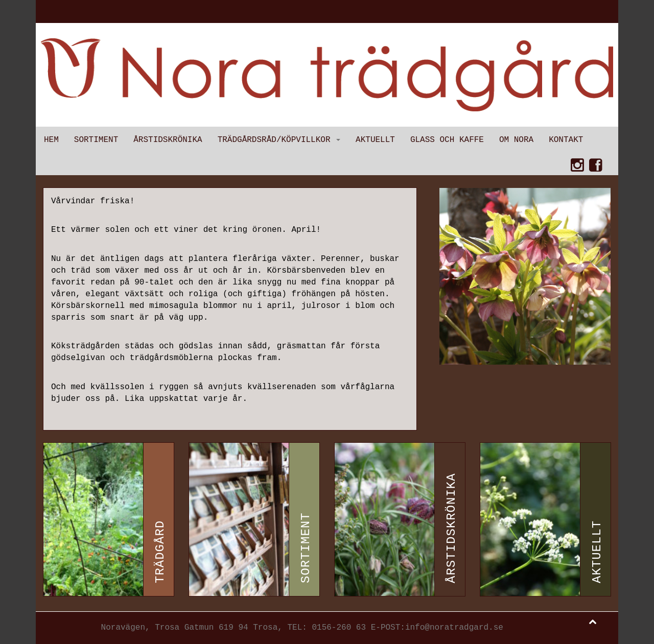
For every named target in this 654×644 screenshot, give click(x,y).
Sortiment (96, 140)
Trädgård (160, 552)
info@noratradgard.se (454, 628)
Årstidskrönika (168, 140)
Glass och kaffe (447, 140)
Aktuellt (375, 140)
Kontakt (566, 140)
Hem (51, 140)
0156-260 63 (339, 628)
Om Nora (516, 140)
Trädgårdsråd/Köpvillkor (279, 140)
